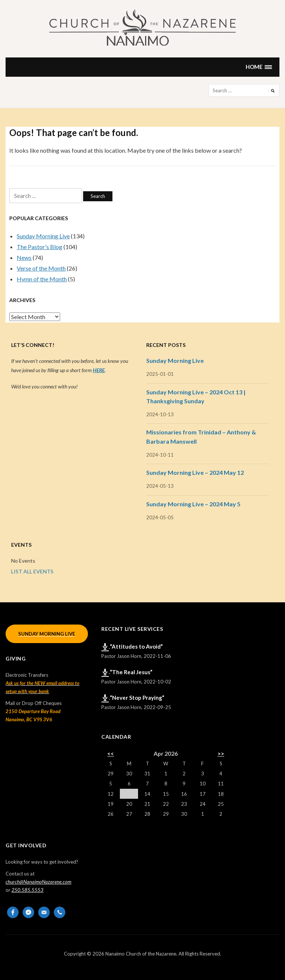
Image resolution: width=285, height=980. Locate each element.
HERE (99, 370)
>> (221, 754)
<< (111, 754)
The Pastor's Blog (40, 247)
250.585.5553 (27, 890)
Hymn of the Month (42, 279)
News (24, 257)
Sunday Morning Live (43, 236)
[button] (259, 67)
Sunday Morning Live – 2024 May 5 (193, 504)
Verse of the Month (41, 268)
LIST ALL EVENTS (32, 571)
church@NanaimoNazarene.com (38, 882)
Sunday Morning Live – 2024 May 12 (195, 472)
